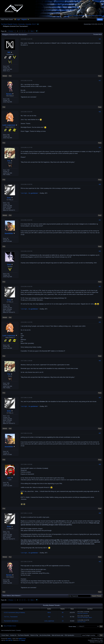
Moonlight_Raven (88, 617)
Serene (9, 94)
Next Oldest (7, 596)
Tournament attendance (11, 621)
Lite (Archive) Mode (45, 635)
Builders (82, 16)
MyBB (9, 639)
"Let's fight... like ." (30, 193)
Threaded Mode (98, 34)
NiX (9, 52)
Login (18, 19)
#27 (100, 433)
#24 (100, 322)
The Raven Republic (23, 635)
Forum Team (5, 635)
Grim (9, 198)
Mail (93, 16)
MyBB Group (22, 639)
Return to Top (34, 635)
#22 (100, 251)
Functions (99, 16)
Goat (9, 265)
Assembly (28, 24)
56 (63, 612)
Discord (88, 16)
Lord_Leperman (9, 125)
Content (76, 16)
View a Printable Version (10, 626)
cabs (9, 478)
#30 (100, 562)
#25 (100, 361)
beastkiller (9, 233)
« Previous (10, 31)
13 (63, 621)
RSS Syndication (69, 635)
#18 (100, 112)
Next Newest (16, 596)
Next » (32, 31)
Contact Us (13, 635)
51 (63, 617)
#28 (100, 464)
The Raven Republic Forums (9, 24)
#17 (100, 81)
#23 (100, 287)
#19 (100, 147)
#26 (100, 398)
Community (21, 24)
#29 (100, 513)
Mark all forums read (58, 635)
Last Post (80, 613)
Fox (9, 161)
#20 (100, 184)
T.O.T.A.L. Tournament (11, 617)
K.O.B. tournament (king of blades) (14, 612)
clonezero (86, 613)
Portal (70, 16)
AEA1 (49, 612)
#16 (100, 39)
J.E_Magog (22, 640)
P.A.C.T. (34, 24)
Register (24, 19)
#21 (100, 220)
